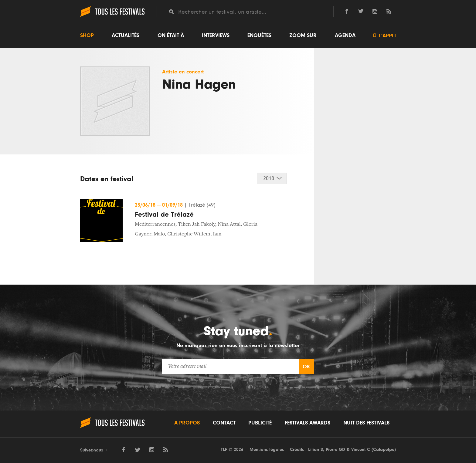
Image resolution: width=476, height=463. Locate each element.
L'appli (385, 36)
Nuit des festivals (366, 423)
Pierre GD (335, 449)
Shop (87, 35)
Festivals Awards (308, 423)
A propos (187, 423)
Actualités (126, 35)
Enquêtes (259, 35)
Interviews (216, 35)
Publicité (260, 423)
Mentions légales (267, 449)
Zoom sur (303, 35)
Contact (224, 423)
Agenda (345, 35)
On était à (171, 35)
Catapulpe (384, 449)
